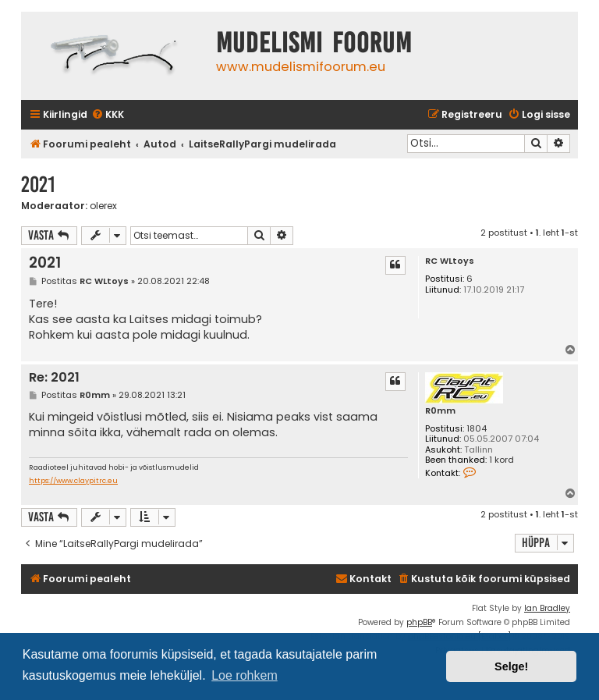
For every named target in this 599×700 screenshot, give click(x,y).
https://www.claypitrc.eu (73, 481)
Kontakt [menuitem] (363, 579)
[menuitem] (108, 115)
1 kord (502, 460)
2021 (38, 185)
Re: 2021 (54, 378)
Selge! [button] (511, 666)
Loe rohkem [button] (245, 675)
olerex (103, 206)
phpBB (419, 622)
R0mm (440, 411)
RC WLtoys (450, 261)
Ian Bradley (547, 608)
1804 (477, 429)
